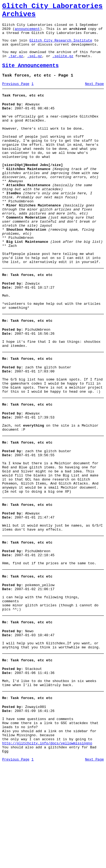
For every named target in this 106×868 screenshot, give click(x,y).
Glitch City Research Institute (61, 47)
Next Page (94, 95)
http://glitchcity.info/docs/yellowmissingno (47, 844)
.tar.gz (16, 65)
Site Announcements (30, 75)
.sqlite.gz (63, 65)
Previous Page (16, 95)
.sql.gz (35, 65)
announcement (27, 33)
